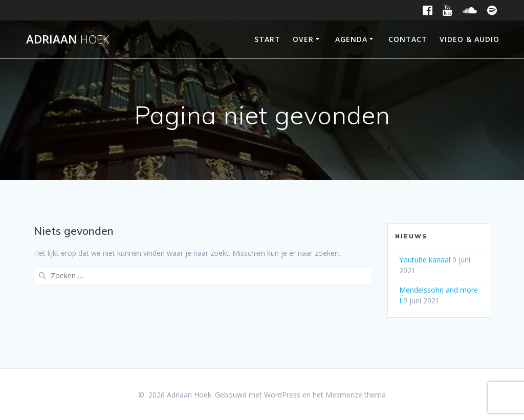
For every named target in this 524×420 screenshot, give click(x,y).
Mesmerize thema (356, 395)
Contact (408, 39)
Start (267, 39)
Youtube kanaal (425, 260)
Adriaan (68, 39)
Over (303, 39)
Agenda (351, 39)
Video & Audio (470, 39)
